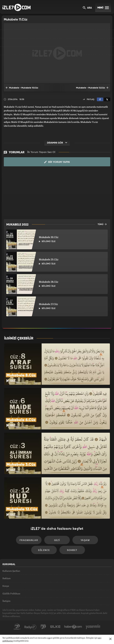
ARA (87, 8)
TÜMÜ (102, 224)
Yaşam (85, 540)
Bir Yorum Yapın (57, 162)
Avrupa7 (43, 627)
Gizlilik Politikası (11, 593)
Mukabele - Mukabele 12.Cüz (92, 88)
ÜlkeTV (55, 627)
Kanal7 (17, 627)
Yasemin (93, 627)
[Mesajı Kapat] (110, 639)
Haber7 (73, 627)
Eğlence (44, 550)
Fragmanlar (29, 540)
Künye (6, 586)
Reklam (7, 578)
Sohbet (72, 550)
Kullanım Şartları (11, 571)
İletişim (6, 601)
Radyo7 (30, 627)
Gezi (57, 540)
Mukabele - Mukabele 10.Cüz (22, 88)
